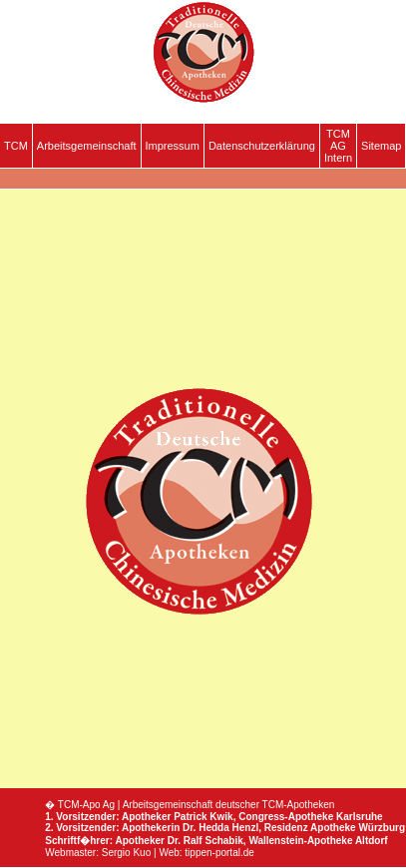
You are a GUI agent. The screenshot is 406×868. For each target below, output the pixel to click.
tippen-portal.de (219, 853)
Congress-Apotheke (286, 817)
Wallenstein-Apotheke (300, 841)
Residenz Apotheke (310, 828)
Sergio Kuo (126, 853)
